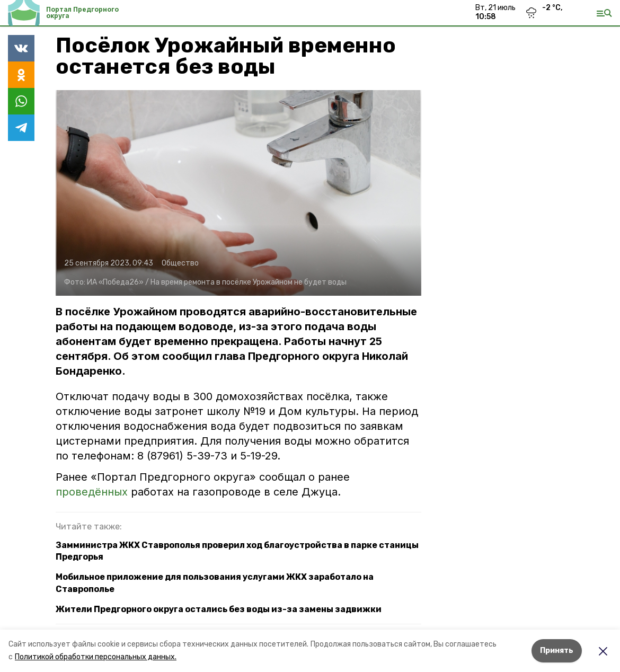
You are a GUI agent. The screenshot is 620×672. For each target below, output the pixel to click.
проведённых (92, 492)
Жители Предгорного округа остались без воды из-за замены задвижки (219, 609)
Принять (557, 651)
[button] (238, 193)
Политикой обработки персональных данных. (96, 657)
